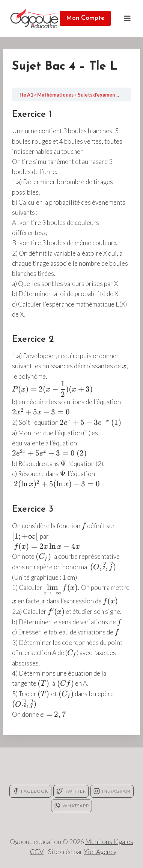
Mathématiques (56, 95)
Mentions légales (109, 842)
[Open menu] (127, 18)
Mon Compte (85, 18)
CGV (37, 852)
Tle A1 (26, 95)
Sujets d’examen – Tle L (104, 95)
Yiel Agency (100, 852)
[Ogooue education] (34, 18)
